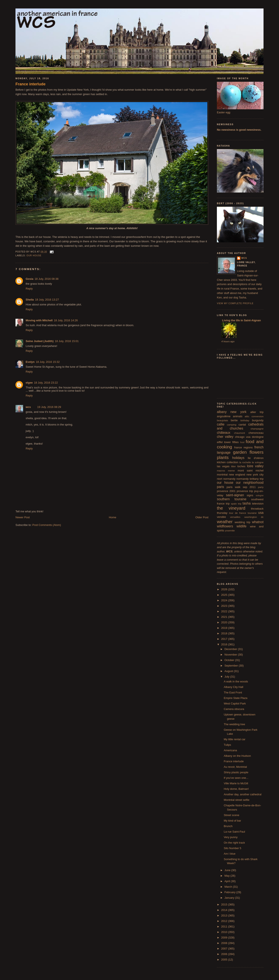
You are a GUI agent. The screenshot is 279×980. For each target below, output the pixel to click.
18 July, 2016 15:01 (67, 341)
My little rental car (234, 739)
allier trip (257, 412)
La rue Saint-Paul (234, 832)
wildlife (242, 526)
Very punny (231, 837)
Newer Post (23, 517)
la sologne (258, 462)
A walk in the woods (236, 681)
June (228, 870)
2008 (225, 943)
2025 (225, 595)
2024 (225, 600)
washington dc (254, 517)
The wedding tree (234, 724)
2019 (225, 628)
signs (250, 495)
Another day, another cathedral (243, 794)
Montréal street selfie (236, 800)
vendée (221, 517)
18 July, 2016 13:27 (47, 300)
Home (113, 517)
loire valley (255, 466)
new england (237, 475)
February (230, 892)
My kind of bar (232, 821)
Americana (230, 750)
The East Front (233, 692)
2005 (225, 960)
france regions (243, 447)
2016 (225, 644)
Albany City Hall (233, 687)
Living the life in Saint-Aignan (241, 320)
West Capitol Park (235, 703)
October (230, 660)
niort (220, 479)
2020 (225, 622)
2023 (225, 606)
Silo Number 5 (232, 848)
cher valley (225, 437)
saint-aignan (235, 495)
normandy (229, 479)
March (229, 887)
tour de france (238, 513)
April (228, 881)
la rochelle (245, 462)
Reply (29, 289)
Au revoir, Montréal (235, 767)
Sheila (30, 300)
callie (221, 424)
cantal (242, 425)
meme (231, 471)
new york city (255, 475)
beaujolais (223, 420)
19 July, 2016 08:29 (49, 407)
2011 (225, 927)
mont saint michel (251, 471)
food (242, 442)
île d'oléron (256, 458)
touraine (252, 513)
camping (232, 425)
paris (220, 487)
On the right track (234, 843)
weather (225, 522)
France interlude (31, 84)
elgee (29, 383)
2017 (225, 639)
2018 (225, 633)
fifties (236, 442)
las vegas (223, 466)
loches (241, 466)
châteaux (224, 433)
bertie (234, 420)
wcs (28, 407)
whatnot (258, 522)
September (232, 666)
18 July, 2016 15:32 (48, 362)
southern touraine (232, 499)
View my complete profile (235, 303)
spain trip (236, 504)
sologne (260, 496)
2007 (225, 949)
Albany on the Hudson (237, 756)
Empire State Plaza (235, 698)
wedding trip (243, 522)
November (231, 655)
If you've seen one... (236, 778)
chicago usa (243, 437)
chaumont (239, 433)
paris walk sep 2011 (241, 487)
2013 (225, 916)
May (227, 876)
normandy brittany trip (250, 479)
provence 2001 (226, 491)
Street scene (231, 815)
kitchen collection (228, 462)
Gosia (29, 279)
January (230, 898)
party (261, 487)
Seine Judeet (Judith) (40, 341)
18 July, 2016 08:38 (47, 279)
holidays (238, 458)
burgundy (258, 420)
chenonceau (256, 433)
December (231, 649)
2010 (225, 932)
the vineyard (231, 508)
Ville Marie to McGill (236, 783)
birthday (245, 420)
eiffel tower (224, 442)
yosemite (230, 530)
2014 (225, 910)
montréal (222, 475)
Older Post (202, 517)
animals (238, 416)
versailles (235, 517)
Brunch (228, 826)
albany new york (232, 412)
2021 (225, 617)
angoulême (224, 416)
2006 (225, 954)
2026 (225, 589)
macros (221, 471)
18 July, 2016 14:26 (66, 320)
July (227, 677)
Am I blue (229, 854)
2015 (225, 904)
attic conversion (254, 416)
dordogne (258, 437)
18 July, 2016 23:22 (46, 383)
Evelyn (30, 362)
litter (233, 466)
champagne (257, 429)
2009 (225, 938)
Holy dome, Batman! (236, 789)
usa (261, 513)
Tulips (227, 745)
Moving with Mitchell (39, 320)
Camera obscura (234, 709)
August (229, 671)
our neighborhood (250, 483)
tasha (247, 503)
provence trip (245, 491)
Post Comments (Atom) (47, 525)
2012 (225, 921)
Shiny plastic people (236, 772)
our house (34, 256)
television (258, 504)
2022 (225, 611)
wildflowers (225, 526)
